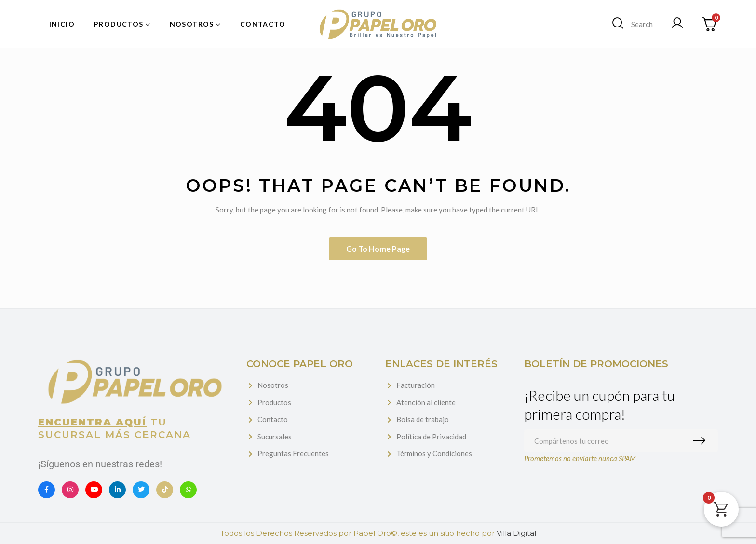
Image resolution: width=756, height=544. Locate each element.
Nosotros (273, 385)
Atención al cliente (426, 402)
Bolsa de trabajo (423, 419)
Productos (274, 402)
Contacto (273, 419)
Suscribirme (701, 441)
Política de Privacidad (431, 437)
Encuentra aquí (92, 422)
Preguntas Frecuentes (293, 453)
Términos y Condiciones (434, 453)
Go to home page (378, 248)
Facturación (416, 385)
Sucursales (275, 437)
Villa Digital (516, 533)
